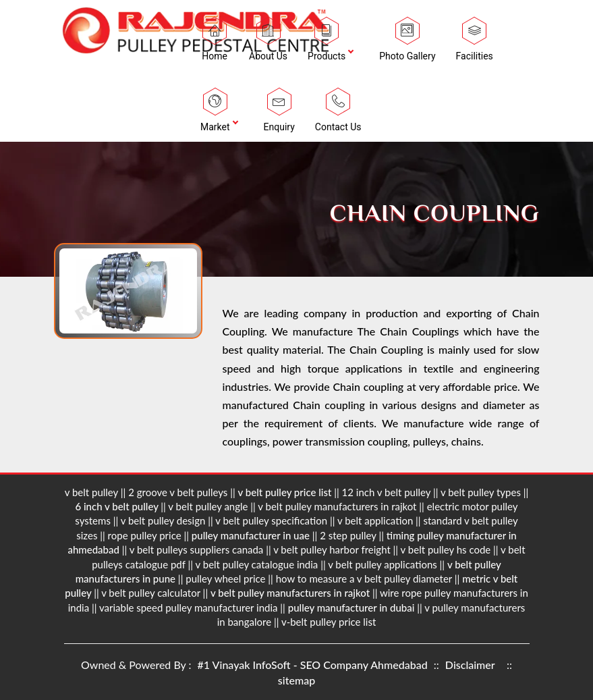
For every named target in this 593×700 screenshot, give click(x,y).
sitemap (296, 680)
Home (215, 43)
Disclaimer (470, 665)
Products (327, 43)
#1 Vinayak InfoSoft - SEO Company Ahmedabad (314, 665)
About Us (268, 43)
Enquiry (279, 113)
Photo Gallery (407, 43)
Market (215, 113)
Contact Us (338, 113)
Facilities (475, 43)
